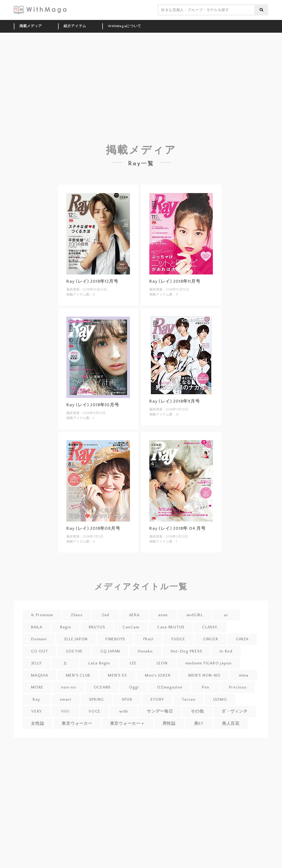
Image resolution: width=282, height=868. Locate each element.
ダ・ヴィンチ (235, 711)
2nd (105, 615)
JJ (65, 663)
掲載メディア (31, 26)
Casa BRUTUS (171, 627)
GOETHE (74, 651)
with (124, 711)
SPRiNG (96, 699)
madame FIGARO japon (208, 663)
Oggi (134, 687)
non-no (69, 687)
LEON (162, 663)
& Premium (42, 615)
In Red (226, 651)
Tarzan (189, 699)
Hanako (145, 651)
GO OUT (40, 651)
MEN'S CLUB (78, 675)
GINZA (242, 639)
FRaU (148, 639)
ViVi (65, 711)
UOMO (220, 699)
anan (163, 615)
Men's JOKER (158, 675)
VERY (36, 711)
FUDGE (178, 639)
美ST (199, 724)
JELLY (37, 663)
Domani (39, 639)
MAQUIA (40, 675)
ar (226, 615)
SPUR (127, 699)
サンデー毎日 (160, 711)
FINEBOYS (115, 639)
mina (244, 675)
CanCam (131, 627)
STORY (157, 699)
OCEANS (102, 687)
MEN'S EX (118, 675)
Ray (36, 699)
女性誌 (37, 724)
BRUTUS (97, 627)
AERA (134, 615)
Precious (238, 687)
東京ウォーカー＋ (127, 724)
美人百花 (231, 724)
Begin (66, 627)
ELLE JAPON (76, 639)
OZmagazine (170, 687)
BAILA (37, 627)
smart (66, 699)
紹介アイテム (75, 26)
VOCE (94, 711)
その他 (197, 711)
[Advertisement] (141, 74)
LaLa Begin (99, 663)
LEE (133, 663)
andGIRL (195, 615)
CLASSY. (210, 627)
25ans (77, 615)
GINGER (211, 639)
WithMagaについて (125, 26)
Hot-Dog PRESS (186, 651)
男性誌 (169, 724)
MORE (37, 687)
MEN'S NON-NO (204, 675)
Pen (205, 687)
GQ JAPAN (110, 651)
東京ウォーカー (77, 724)
